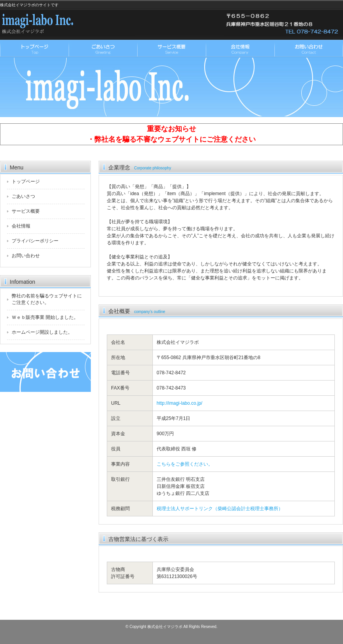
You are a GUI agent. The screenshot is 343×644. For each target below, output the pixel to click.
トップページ (34, 49)
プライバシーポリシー (35, 241)
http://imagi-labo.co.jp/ (179, 403)
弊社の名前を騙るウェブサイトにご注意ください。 (47, 299)
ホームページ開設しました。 (42, 332)
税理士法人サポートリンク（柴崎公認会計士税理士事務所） (220, 509)
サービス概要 (171, 49)
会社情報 (240, 49)
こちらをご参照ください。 (185, 464)
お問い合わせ (309, 49)
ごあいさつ (103, 49)
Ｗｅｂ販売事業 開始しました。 (45, 317)
